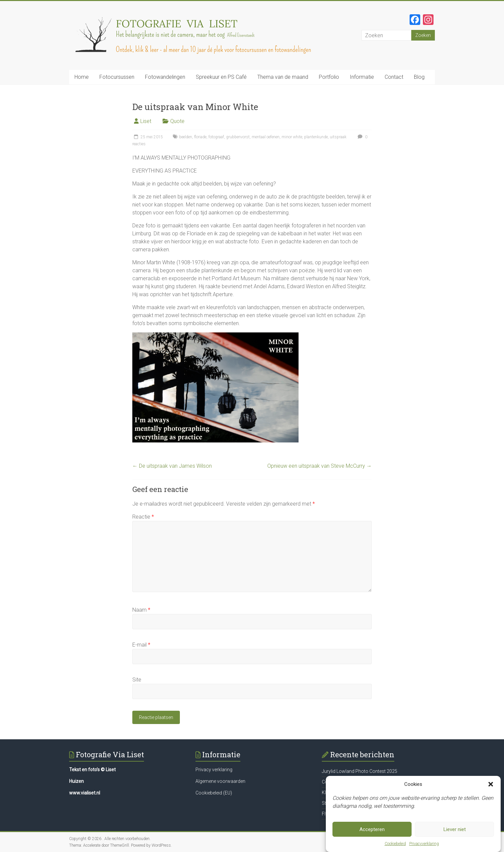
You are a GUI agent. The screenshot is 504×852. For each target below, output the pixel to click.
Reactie (143, 517)
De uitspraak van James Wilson (172, 466)
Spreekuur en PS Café (221, 77)
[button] (491, 785)
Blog (419, 77)
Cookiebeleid (395, 845)
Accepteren (372, 830)
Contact (394, 77)
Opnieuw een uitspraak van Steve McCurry (319, 466)
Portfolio (329, 77)
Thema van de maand (283, 77)
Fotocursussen (117, 77)
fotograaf (216, 137)
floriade (200, 137)
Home (82, 77)
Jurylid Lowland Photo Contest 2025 (360, 771)
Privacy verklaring (214, 770)
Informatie (362, 77)
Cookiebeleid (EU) (214, 793)
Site (137, 680)
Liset (146, 121)
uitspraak (338, 137)
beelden (186, 137)
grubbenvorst (238, 137)
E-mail (141, 645)
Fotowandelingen (165, 77)
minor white (292, 137)
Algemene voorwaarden (220, 781)
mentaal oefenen (266, 137)
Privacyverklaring (424, 845)
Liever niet (455, 830)
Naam (141, 610)
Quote (177, 121)
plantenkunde (316, 137)
